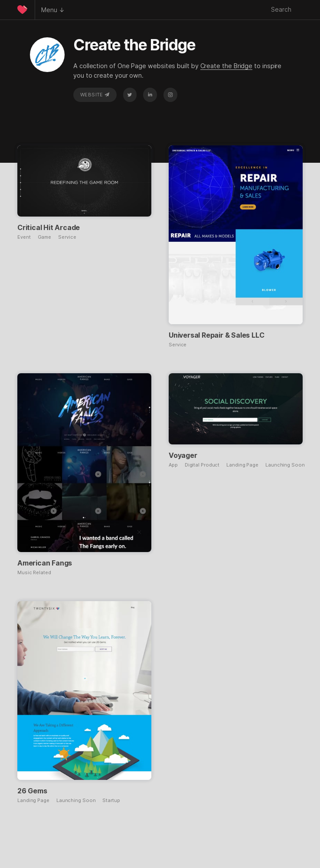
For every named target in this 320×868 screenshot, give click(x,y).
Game (45, 237)
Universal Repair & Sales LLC (216, 335)
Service (67, 237)
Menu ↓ (53, 10)
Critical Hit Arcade (49, 227)
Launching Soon (285, 465)
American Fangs (45, 563)
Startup (111, 801)
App (173, 465)
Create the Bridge (227, 66)
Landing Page (242, 465)
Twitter (130, 95)
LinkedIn (150, 95)
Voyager (183, 455)
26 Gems (32, 791)
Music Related (34, 573)
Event (24, 237)
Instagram (170, 95)
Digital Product (202, 465)
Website (95, 95)
